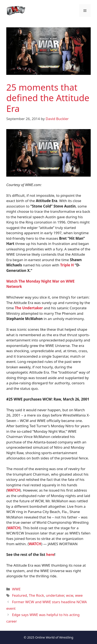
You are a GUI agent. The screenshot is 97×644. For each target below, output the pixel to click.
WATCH (35, 544)
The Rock (37, 595)
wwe (79, 595)
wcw (69, 595)
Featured (19, 595)
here (50, 555)
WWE (16, 589)
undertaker (55, 595)
